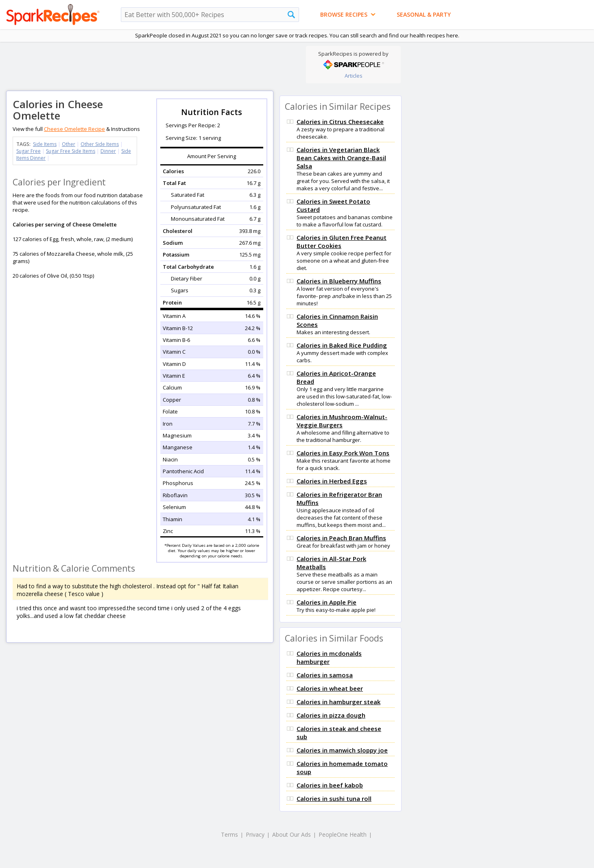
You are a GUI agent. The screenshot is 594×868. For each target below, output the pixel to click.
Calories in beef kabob (330, 785)
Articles (354, 76)
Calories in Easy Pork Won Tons (343, 453)
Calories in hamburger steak (338, 702)
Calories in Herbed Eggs (332, 481)
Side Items (45, 144)
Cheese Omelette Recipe (74, 129)
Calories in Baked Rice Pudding (342, 345)
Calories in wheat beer (330, 688)
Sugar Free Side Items (71, 151)
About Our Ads (292, 834)
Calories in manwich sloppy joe (342, 750)
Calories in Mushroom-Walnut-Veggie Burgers (342, 421)
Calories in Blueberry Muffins (339, 281)
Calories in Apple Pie (326, 602)
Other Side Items (100, 144)
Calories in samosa (325, 675)
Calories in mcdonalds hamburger (329, 657)
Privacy (255, 834)
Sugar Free (28, 151)
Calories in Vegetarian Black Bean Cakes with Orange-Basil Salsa (341, 158)
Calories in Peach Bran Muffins (341, 538)
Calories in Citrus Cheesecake (340, 122)
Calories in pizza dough (331, 715)
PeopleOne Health (343, 834)
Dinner (108, 151)
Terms (229, 834)
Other (69, 144)
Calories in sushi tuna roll (334, 798)
